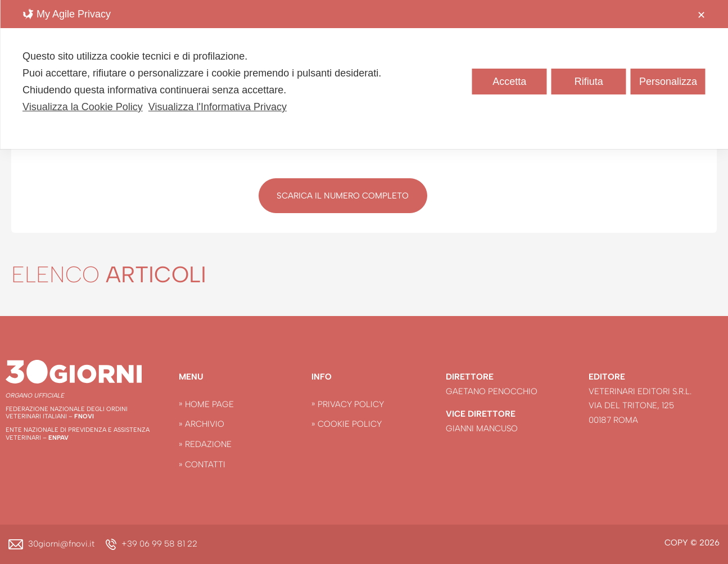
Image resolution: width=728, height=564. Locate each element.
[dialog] (364, 75)
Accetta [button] (509, 82)
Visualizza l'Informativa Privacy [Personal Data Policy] (218, 107)
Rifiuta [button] (589, 82)
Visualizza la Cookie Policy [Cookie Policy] (83, 107)
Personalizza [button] (668, 82)
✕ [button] (701, 15)
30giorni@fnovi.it (61, 544)
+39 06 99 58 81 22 (159, 544)
